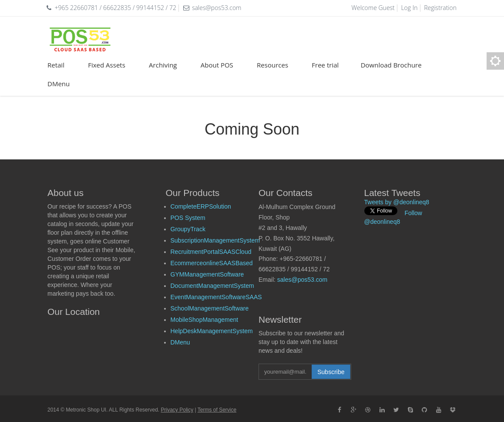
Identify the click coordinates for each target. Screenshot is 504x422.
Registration (440, 8)
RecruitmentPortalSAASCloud (211, 252)
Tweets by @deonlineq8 (397, 202)
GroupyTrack (188, 229)
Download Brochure (391, 65)
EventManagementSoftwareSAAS (216, 297)
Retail (62, 65)
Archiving (169, 65)
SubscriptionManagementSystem (215, 240)
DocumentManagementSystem (212, 286)
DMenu (59, 84)
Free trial (330, 65)
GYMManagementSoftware (207, 274)
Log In (409, 8)
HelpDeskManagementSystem (212, 331)
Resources (278, 65)
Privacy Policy (177, 410)
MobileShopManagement (205, 320)
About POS (223, 65)
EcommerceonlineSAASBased (212, 263)
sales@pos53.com (302, 280)
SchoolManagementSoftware (210, 308)
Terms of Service (217, 410)
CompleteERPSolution (201, 206)
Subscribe (331, 372)
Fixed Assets (113, 65)
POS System (188, 218)
